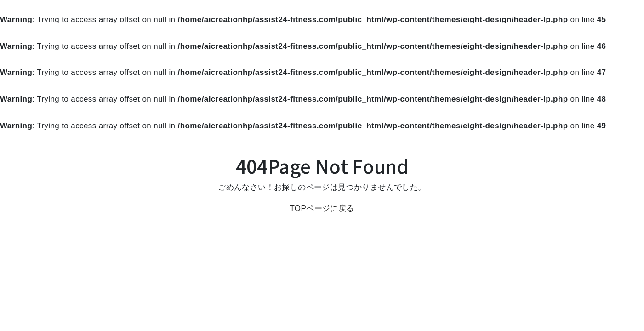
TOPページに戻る (322, 208)
